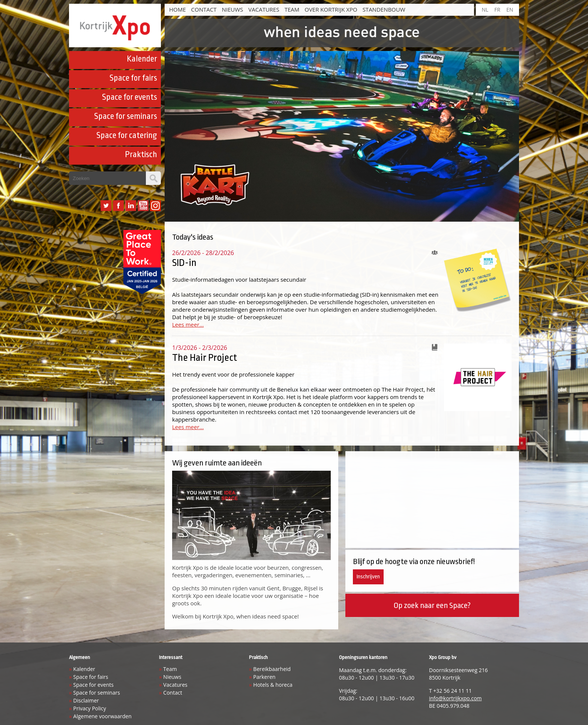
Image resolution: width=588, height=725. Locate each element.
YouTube (143, 206)
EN (510, 10)
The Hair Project (205, 357)
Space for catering (127, 135)
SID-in (184, 263)
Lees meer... (188, 324)
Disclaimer (86, 700)
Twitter (106, 206)
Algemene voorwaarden (102, 716)
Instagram (155, 206)
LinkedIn (131, 206)
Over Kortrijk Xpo (331, 9)
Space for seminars (126, 116)
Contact (204, 9)
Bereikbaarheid (272, 669)
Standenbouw (384, 9)
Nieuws (232, 9)
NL (485, 10)
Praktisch (141, 155)
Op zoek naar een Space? (432, 605)
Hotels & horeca (273, 685)
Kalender (142, 59)
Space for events (130, 97)
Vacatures (264, 9)
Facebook (118, 206)
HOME (178, 9)
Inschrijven (368, 577)
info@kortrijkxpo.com (455, 698)
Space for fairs (133, 78)
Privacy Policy (89, 708)
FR (497, 10)
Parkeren (264, 677)
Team (292, 9)
